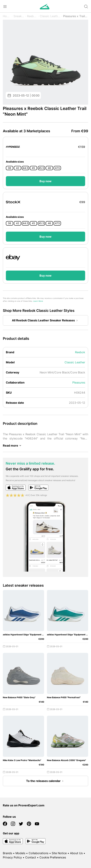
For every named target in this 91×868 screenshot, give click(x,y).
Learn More (38, 301)
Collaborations (38, 853)
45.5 (41, 168)
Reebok (32, 16)
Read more (13, 446)
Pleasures (79, 382)
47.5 (57, 168)
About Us (76, 853)
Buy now (45, 181)
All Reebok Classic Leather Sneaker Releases (45, 320)
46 (49, 168)
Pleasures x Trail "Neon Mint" (76, 16)
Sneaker (19, 16)
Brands (7, 853)
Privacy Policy (12, 857)
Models (20, 853)
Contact (31, 857)
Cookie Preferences (53, 857)
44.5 (26, 168)
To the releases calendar (45, 781)
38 (9, 168)
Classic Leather (50, 16)
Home (7, 16)
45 (33, 168)
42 (18, 168)
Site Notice (59, 853)
